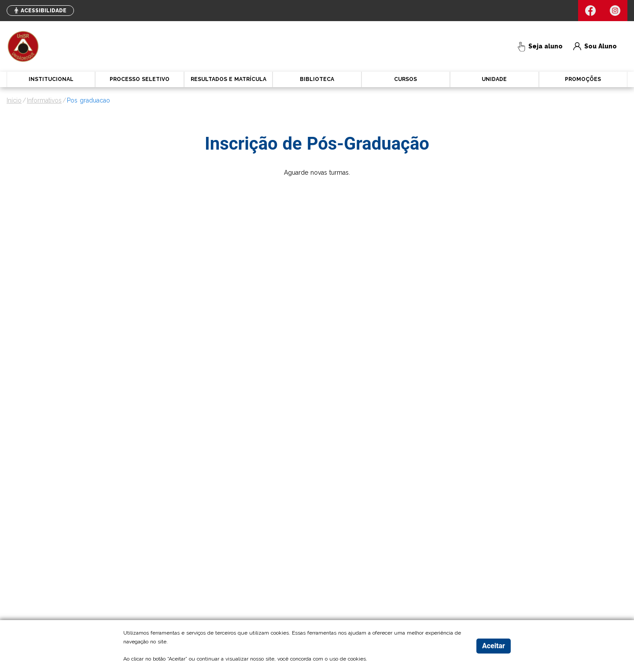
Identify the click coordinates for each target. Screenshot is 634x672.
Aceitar (494, 646)
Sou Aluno (595, 46)
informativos (44, 100)
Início (14, 100)
